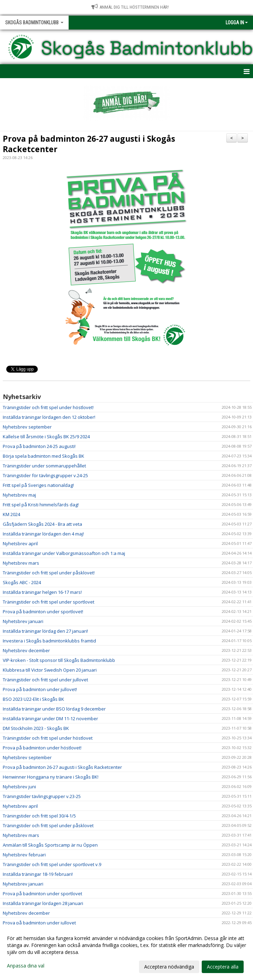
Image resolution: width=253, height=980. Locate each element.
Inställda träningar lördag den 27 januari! (45, 631)
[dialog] (127, 952)
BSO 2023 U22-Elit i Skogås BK (33, 699)
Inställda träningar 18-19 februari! (38, 874)
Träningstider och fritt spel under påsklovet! (49, 573)
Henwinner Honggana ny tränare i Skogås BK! (51, 777)
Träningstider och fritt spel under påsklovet (48, 825)
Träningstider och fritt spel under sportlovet (49, 602)
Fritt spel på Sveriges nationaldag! (38, 485)
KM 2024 (11, 514)
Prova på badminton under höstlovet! (42, 748)
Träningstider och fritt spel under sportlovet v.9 (52, 864)
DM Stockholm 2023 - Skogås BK (36, 728)
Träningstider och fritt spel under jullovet (45, 680)
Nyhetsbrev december (26, 650)
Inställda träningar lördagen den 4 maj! (43, 534)
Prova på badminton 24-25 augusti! (39, 446)
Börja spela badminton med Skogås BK (43, 456)
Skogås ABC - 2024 (22, 582)
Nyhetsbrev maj (19, 495)
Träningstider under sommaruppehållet (44, 466)
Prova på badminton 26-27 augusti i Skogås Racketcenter (89, 144)
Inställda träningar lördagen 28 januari (43, 903)
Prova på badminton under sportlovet (42, 894)
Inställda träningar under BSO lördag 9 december (54, 709)
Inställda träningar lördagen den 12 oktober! (49, 417)
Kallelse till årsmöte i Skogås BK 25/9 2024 (46, 437)
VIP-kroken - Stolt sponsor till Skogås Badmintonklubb (59, 660)
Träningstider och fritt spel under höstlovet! (48, 407)
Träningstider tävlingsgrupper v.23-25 (42, 796)
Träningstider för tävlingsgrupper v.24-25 (45, 475)
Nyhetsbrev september (27, 427)
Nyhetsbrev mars (21, 563)
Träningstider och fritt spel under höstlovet (48, 738)
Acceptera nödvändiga (169, 967)
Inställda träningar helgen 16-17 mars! (42, 592)
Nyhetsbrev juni (19, 787)
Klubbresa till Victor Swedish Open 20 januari (50, 670)
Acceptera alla (223, 967)
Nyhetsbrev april (20, 543)
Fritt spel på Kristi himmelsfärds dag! (41, 505)
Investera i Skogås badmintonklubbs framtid (49, 641)
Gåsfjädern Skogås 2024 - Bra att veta (42, 524)
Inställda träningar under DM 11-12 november (50, 719)
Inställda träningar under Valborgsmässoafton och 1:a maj (64, 553)
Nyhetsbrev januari (23, 621)
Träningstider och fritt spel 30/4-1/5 (39, 816)
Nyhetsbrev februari (24, 855)
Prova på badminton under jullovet (39, 923)
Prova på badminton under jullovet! (40, 689)
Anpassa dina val (26, 966)
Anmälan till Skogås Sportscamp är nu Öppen (50, 845)
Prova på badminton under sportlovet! (43, 612)
